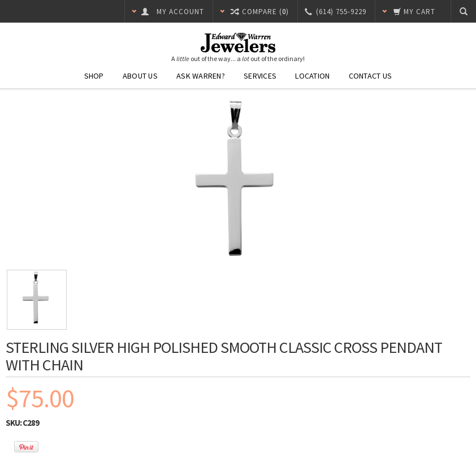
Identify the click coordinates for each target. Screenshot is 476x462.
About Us (140, 76)
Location (312, 76)
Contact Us (371, 76)
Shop (94, 76)
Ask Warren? (201, 76)
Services (260, 76)
